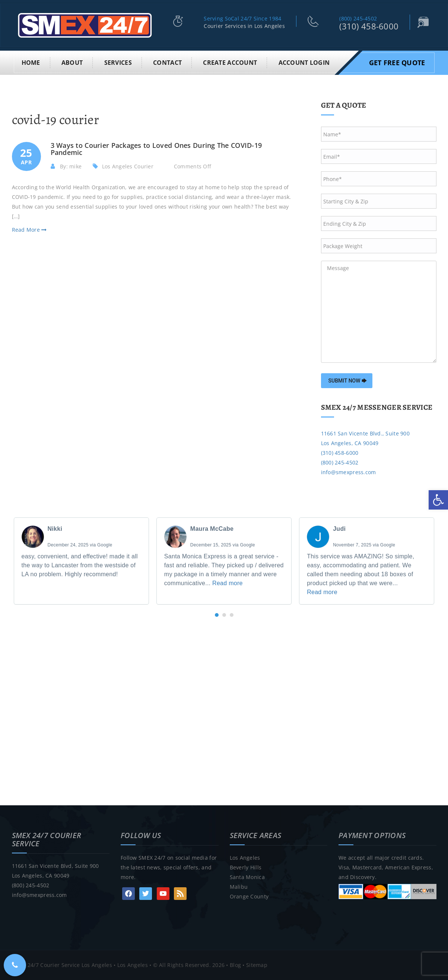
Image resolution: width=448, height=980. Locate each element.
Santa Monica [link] (247, 877)
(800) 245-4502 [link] (358, 18)
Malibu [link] (239, 887)
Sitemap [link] (257, 965)
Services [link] (118, 63)
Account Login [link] (304, 63)
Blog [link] (235, 965)
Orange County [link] (249, 896)
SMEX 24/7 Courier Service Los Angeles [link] (62, 965)
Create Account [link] (230, 63)
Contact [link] (167, 63)
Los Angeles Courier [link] (128, 166)
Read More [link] (29, 230)
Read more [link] (228, 583)
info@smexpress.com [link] (349, 472)
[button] (217, 615)
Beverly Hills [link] (246, 867)
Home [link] (31, 63)
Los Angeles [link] (245, 858)
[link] (438, 500)
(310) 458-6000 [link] (369, 26)
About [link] (72, 63)
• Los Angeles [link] (130, 965)
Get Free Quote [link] (397, 63)
